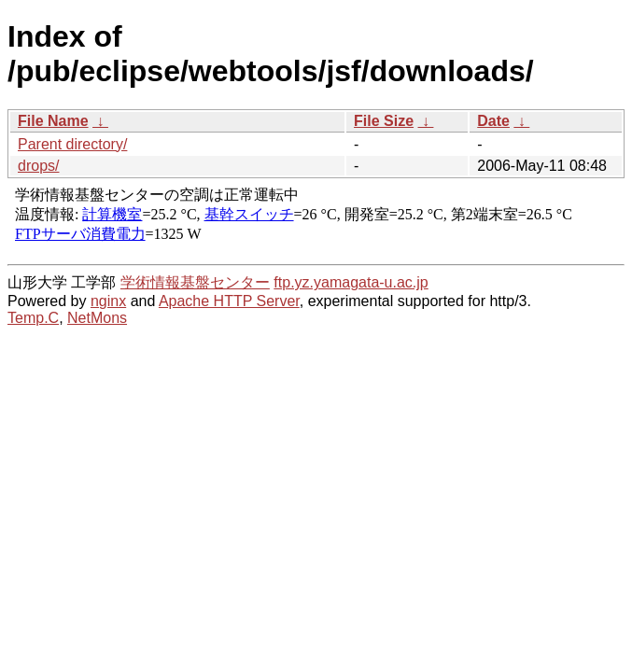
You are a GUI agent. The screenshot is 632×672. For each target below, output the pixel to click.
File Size (384, 121)
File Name (53, 121)
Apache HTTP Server (229, 301)
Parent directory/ (72, 144)
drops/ (38, 166)
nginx (108, 301)
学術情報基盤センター (195, 282)
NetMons (97, 318)
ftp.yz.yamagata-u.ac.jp (351, 282)
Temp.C (33, 318)
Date (493, 121)
